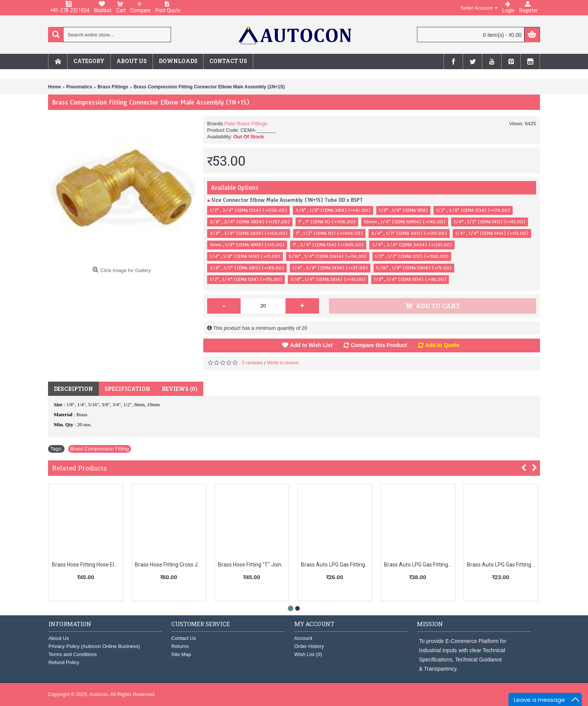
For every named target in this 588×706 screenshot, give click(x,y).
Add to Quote (443, 345)
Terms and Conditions (73, 654)
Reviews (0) (180, 389)
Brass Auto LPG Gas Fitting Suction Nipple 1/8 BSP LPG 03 (502, 565)
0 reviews (252, 363)
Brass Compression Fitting (100, 449)
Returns (180, 646)
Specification (127, 389)
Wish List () (308, 654)
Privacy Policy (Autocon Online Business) (94, 646)
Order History (309, 646)
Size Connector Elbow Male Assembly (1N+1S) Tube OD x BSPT (287, 200)
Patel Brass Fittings (246, 124)
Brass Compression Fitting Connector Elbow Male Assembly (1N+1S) (209, 87)
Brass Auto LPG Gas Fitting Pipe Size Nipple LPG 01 (336, 565)
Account (303, 638)
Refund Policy (64, 662)
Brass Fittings (113, 87)
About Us (59, 638)
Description (73, 389)
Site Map (181, 654)
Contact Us (184, 638)
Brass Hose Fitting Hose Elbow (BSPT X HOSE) (87, 565)
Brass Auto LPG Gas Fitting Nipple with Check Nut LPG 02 (419, 565)
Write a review (283, 363)
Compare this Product (379, 345)
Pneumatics (79, 87)
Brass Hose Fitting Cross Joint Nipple (170, 565)
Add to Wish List (311, 345)
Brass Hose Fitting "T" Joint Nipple (253, 565)
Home (54, 87)
